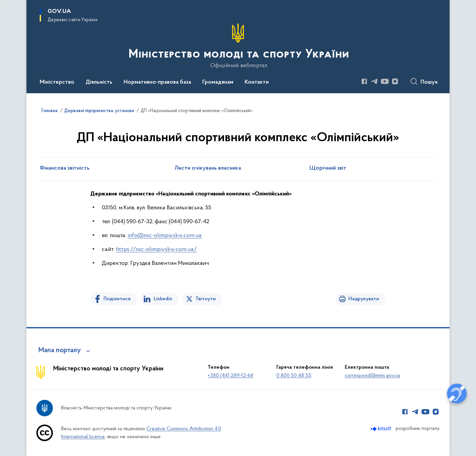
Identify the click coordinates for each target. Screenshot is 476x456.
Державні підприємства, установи (99, 111)
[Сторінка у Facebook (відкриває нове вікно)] (364, 81)
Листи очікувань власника (208, 168)
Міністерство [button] (57, 82)
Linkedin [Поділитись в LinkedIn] (163, 299)
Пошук (429, 82)
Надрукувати (364, 299)
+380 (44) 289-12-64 (230, 376)
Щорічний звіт (328, 168)
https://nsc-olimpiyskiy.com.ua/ (157, 249)
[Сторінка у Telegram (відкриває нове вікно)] (375, 81)
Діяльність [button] (99, 82)
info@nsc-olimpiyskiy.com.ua (165, 236)
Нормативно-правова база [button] (157, 82)
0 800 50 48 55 (294, 376)
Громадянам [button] (218, 82)
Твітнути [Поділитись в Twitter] (206, 299)
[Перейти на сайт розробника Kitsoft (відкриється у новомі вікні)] (382, 429)
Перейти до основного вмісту (4, 4)
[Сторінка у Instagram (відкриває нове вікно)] (395, 81)
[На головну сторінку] (238, 46)
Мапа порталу (60, 351)
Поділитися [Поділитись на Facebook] (117, 299)
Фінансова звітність (65, 168)
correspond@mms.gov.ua (372, 376)
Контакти (257, 82)
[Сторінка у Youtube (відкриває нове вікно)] (385, 81)
